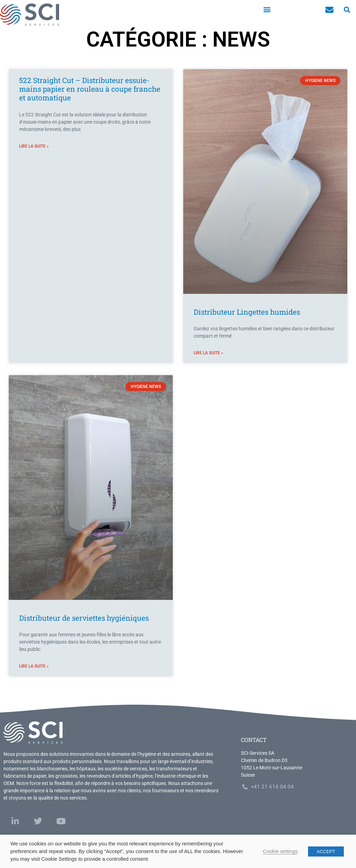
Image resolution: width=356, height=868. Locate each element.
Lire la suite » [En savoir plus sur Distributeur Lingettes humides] (208, 353)
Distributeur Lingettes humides (247, 312)
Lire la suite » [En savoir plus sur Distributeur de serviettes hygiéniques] (34, 666)
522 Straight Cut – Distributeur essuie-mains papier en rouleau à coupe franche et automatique (90, 89)
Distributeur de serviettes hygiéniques (84, 618)
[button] (267, 9)
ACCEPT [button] (326, 852)
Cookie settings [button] (280, 851)
